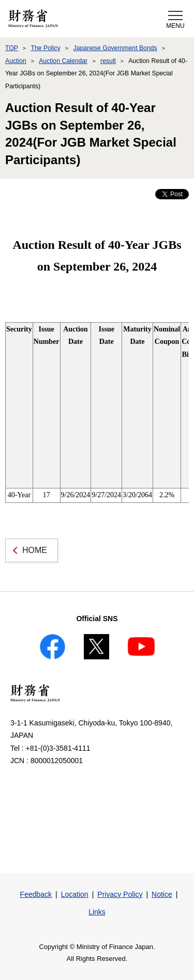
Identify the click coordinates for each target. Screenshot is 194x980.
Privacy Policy (120, 894)
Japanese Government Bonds (115, 48)
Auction (16, 61)
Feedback (36, 894)
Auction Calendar (63, 61)
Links (97, 912)
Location (75, 894)
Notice (162, 894)
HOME (35, 550)
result (108, 61)
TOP (12, 48)
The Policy (45, 48)
